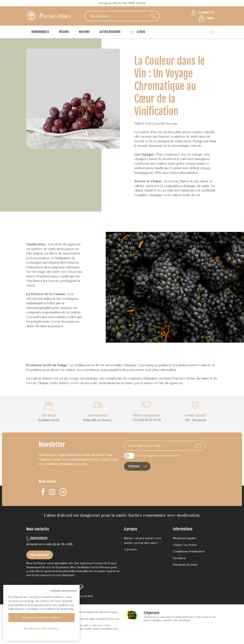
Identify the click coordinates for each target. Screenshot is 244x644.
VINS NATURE (49, 416)
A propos (130, 549)
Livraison (179, 558)
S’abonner (137, 466)
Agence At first (84, 596)
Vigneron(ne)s (40, 32)
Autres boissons (110, 32)
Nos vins (84, 32)
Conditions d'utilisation (189, 551)
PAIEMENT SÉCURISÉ (195, 416)
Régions (64, 32)
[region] (41, 613)
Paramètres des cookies (41, 628)
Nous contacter (40, 555)
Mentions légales (185, 538)
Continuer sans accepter (63, 590)
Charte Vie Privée (185, 545)
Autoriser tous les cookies (41, 617)
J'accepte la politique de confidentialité (157, 456)
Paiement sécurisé (185, 565)
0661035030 (37, 538)
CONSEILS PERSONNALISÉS (146, 416)
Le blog (138, 32)
